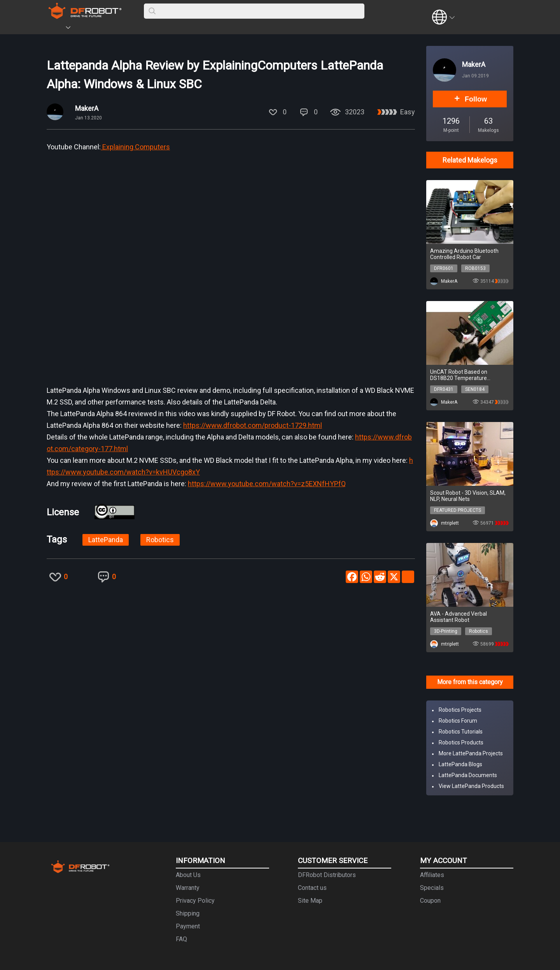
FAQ (181, 939)
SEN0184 (475, 389)
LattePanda (106, 540)
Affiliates (432, 875)
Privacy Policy (195, 901)
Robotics (160, 540)
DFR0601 (444, 268)
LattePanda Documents (468, 775)
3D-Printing (446, 631)
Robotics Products (461, 742)
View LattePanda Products (471, 786)
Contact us (312, 888)
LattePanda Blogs (460, 764)
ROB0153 (475, 268)
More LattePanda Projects (471, 753)
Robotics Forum (458, 721)
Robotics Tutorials (461, 732)
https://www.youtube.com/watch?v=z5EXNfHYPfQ (267, 484)
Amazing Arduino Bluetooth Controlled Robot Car (464, 254)
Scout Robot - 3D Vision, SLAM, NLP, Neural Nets (468, 496)
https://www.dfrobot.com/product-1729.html (253, 425)
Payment (188, 926)
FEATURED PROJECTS (458, 510)
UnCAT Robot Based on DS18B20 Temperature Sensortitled (459, 375)
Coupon (430, 901)
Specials (432, 888)
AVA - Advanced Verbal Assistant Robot (458, 617)
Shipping (188, 913)
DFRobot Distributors (327, 875)
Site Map (310, 901)
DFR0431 (444, 389)
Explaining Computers (135, 147)
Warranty (188, 888)
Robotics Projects (460, 710)
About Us (188, 875)
